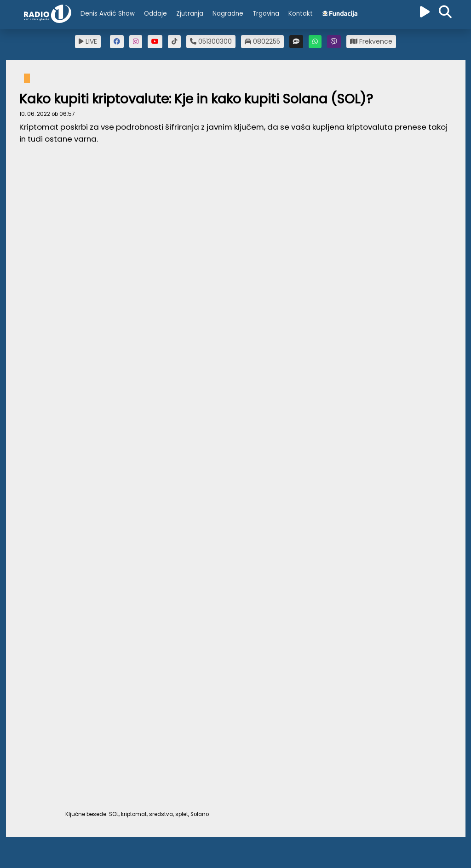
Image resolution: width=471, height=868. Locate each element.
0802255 (262, 41)
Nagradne (228, 14)
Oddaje (155, 14)
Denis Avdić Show (108, 14)
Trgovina (266, 14)
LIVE (88, 41)
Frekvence (371, 41)
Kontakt (301, 14)
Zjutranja (190, 14)
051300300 (211, 41)
